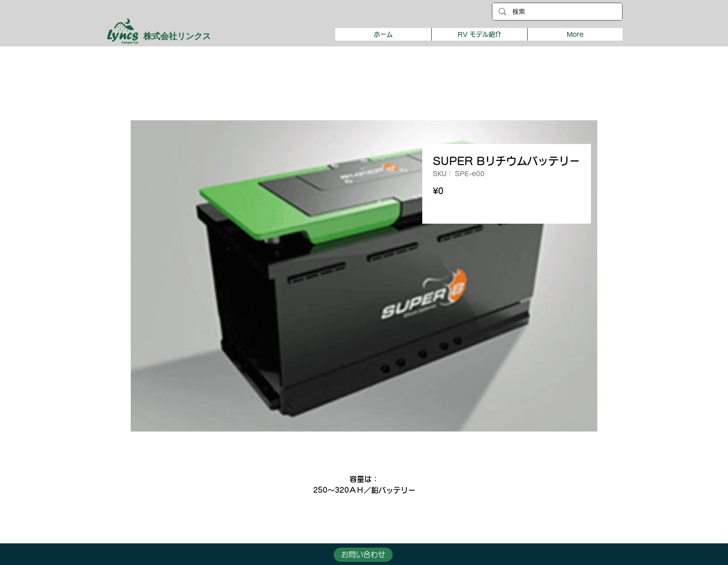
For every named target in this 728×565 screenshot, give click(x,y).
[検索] (556, 12)
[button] (479, 34)
